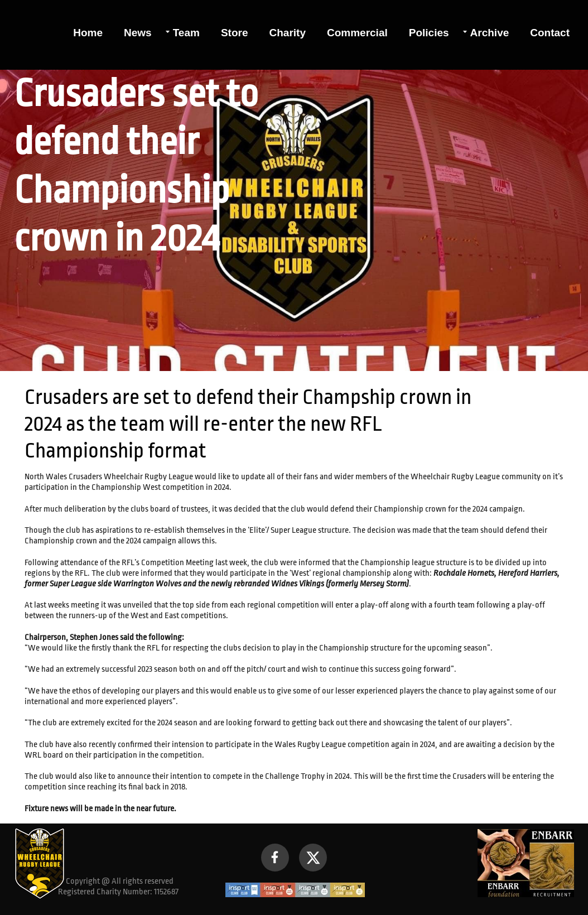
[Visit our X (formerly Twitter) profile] (313, 858)
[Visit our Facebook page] (275, 858)
